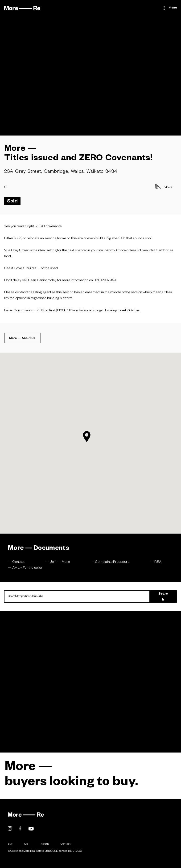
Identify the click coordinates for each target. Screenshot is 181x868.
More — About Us (22, 338)
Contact (18, 562)
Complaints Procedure (112, 562)
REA (158, 562)
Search (163, 597)
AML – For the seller (27, 568)
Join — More (60, 562)
